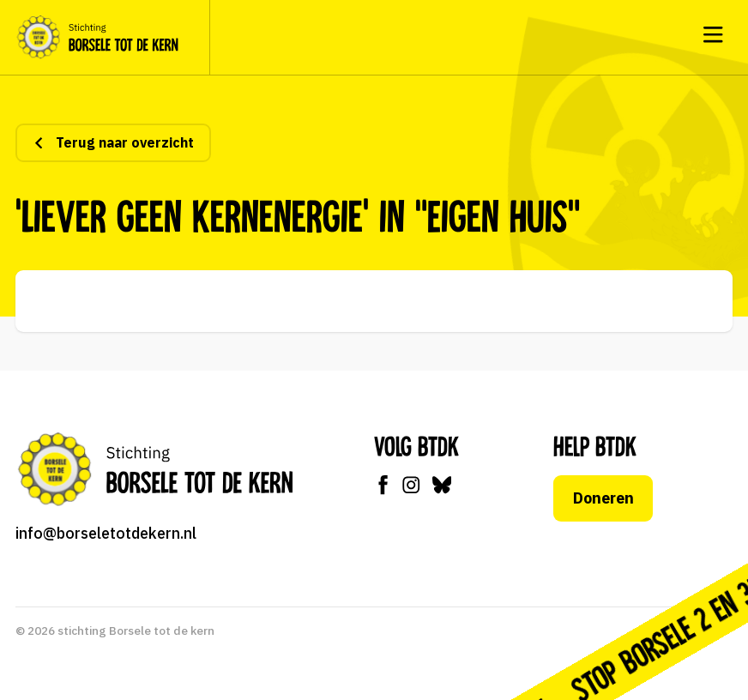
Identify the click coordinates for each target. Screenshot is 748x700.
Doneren (603, 498)
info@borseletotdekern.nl (106, 533)
